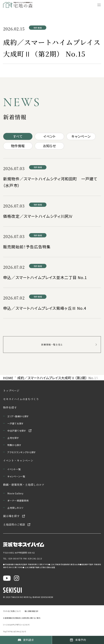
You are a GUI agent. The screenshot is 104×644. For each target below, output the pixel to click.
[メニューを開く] (99, 5)
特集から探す (14, 445)
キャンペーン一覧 (16, 476)
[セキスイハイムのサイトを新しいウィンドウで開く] (12, 589)
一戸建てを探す (16, 423)
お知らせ (49, 146)
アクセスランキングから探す (22, 452)
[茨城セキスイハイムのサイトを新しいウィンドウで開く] (24, 544)
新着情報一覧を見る (52, 345)
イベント (49, 136)
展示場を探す (11, 516)
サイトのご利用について (12, 611)
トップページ (11, 391)
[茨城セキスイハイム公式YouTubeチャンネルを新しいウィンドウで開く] (7, 578)
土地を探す (13, 438)
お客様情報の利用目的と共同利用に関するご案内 (22, 618)
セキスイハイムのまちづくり (21, 399)
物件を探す (10, 408)
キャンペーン (81, 136)
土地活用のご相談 (14, 524)
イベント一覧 (14, 469)
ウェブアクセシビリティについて (15, 631)
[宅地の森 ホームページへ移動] (22, 5)
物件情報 (18, 146)
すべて (18, 136)
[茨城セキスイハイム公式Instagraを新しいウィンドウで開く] (17, 578)
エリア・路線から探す (18, 416)
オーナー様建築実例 (18, 501)
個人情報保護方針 (32, 611)
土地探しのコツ (15, 508)
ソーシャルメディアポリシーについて (16, 625)
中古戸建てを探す (17, 431)
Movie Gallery (15, 493)
